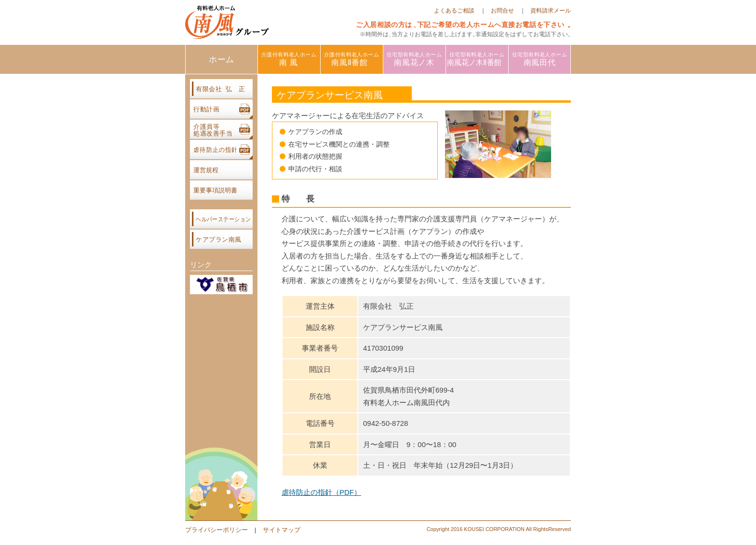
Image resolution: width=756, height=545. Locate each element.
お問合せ (502, 11)
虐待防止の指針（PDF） (321, 492)
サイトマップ (282, 530)
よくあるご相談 (454, 11)
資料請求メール (551, 11)
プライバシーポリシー (216, 530)
